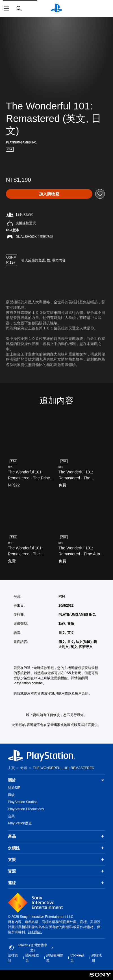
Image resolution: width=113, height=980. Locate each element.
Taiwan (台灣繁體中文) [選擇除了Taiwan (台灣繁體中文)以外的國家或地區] (31, 948)
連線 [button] (56, 883)
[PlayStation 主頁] (56, 9)
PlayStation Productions (26, 809)
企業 (11, 816)
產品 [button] (56, 836)
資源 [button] (56, 871)
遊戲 (24, 768)
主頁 (11, 768)
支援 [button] (56, 860)
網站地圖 (97, 958)
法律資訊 (13, 958)
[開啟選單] (6, 9)
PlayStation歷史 (20, 823)
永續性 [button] (56, 848)
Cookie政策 (77, 958)
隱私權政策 (32, 958)
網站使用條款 (55, 958)
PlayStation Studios (23, 802)
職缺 (11, 795)
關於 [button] (56, 780)
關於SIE (14, 788)
